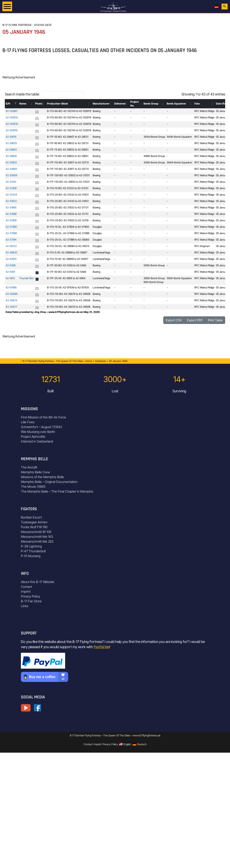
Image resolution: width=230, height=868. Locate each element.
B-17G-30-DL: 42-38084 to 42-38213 (68, 246)
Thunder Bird (26, 278)
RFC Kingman (202, 246)
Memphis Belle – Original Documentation (49, 482)
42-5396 (11, 265)
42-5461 (10, 272)
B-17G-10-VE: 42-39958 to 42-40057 (68, 259)
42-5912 (10, 278)
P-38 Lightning (31, 546)
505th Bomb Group (154, 265)
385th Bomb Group (154, 278)
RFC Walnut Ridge (204, 111)
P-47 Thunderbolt (33, 551)
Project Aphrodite (33, 437)
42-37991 (11, 240)
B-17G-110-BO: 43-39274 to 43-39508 (69, 294)
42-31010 (11, 182)
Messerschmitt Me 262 (37, 541)
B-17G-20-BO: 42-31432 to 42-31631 (68, 195)
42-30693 (11, 169)
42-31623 (11, 201)
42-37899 (11, 233)
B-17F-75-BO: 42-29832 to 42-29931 (68, 150)
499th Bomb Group (154, 156)
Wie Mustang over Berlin (38, 432)
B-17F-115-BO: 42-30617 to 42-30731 (68, 162)
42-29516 (11, 137)
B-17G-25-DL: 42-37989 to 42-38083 (68, 240)
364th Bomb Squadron (179, 162)
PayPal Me (102, 647)
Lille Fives (28, 422)
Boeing (97, 111)
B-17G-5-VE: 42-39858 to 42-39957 (67, 253)
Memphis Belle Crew (35, 472)
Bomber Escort (31, 517)
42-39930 (11, 253)
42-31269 (11, 188)
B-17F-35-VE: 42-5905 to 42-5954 (66, 278)
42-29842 (11, 150)
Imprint (26, 591)
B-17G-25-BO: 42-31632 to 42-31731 (68, 208)
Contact (26, 587)
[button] (16, 104)
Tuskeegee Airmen (34, 522)
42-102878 (12, 124)
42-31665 (11, 208)
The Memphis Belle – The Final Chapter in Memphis (57, 491)
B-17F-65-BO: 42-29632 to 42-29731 (68, 143)
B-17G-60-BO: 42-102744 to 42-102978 (69, 111)
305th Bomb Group (154, 162)
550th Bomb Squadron (179, 278)
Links (25, 606)
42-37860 (11, 227)
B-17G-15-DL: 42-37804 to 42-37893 (68, 227)
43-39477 (11, 307)
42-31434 (11, 195)
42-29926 (11, 156)
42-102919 (11, 130)
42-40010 (11, 259)
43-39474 (11, 300)
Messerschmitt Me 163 (37, 537)
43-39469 (11, 294)
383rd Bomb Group (154, 137)
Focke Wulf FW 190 (34, 527)
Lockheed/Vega (101, 253)
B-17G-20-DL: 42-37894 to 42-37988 (68, 233)
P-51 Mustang (31, 556)
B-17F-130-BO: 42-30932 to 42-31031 (68, 175)
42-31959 (11, 220)
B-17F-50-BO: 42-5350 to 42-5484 (67, 265)
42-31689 (11, 214)
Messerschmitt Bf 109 (36, 532)
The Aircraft (29, 467)
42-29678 (11, 143)
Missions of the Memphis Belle (42, 477)
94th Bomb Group (154, 282)
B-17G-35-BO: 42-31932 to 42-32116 (68, 220)
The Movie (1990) (33, 487)
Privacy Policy (30, 596)
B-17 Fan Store (31, 601)
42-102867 (12, 111)
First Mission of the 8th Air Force (44, 417)
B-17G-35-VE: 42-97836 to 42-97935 (68, 287)
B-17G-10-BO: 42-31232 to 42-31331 (68, 188)
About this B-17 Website (38, 582)
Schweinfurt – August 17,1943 (42, 427)
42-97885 (11, 287)
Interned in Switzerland (37, 441)
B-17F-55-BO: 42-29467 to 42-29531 (68, 137)
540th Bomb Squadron (179, 137)
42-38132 (11, 246)
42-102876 (12, 117)
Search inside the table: (22, 94)
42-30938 (11, 175)
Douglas (97, 227)
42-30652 (11, 162)
